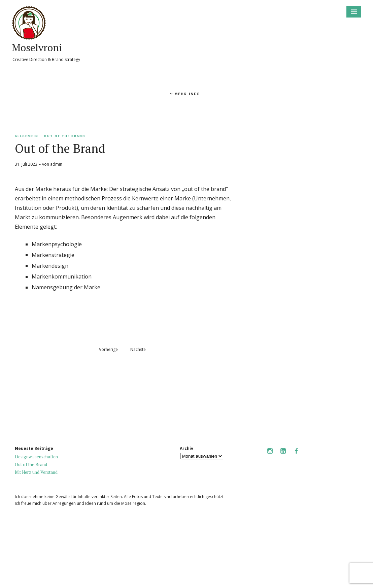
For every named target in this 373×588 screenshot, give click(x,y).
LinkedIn (283, 455)
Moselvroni (37, 47)
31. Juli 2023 (26, 164)
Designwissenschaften (36, 457)
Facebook (296, 455)
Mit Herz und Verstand (36, 472)
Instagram (270, 455)
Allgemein (27, 136)
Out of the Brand (65, 136)
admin (56, 164)
